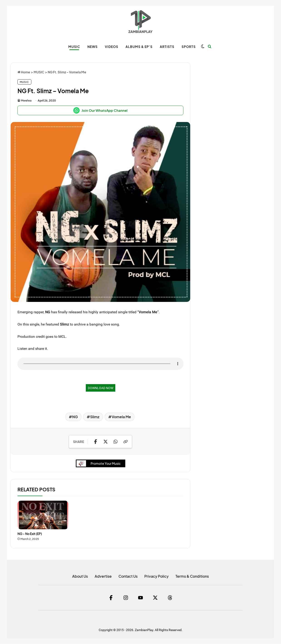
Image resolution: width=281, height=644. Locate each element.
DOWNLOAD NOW (101, 388)
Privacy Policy (157, 576)
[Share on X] (106, 442)
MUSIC (74, 47)
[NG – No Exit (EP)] (43, 515)
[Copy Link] (126, 442)
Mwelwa (26, 101)
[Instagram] (126, 598)
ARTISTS (167, 47)
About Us (80, 576)
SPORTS (189, 47)
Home (24, 72)
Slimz (95, 417)
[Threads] (170, 598)
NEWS (92, 47)
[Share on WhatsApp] (116, 442)
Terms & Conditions (192, 576)
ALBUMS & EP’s (139, 47)
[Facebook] (111, 598)
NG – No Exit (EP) (30, 534)
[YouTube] (140, 598)
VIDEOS (112, 47)
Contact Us (128, 576)
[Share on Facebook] (96, 442)
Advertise (103, 576)
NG (75, 417)
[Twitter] (155, 598)
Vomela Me (121, 417)
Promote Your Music (100, 464)
